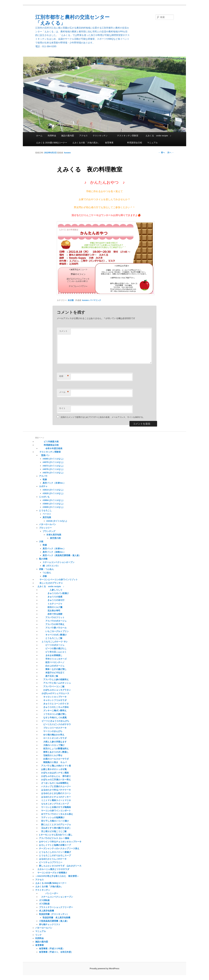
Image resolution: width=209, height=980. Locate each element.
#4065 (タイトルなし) (53, 459)
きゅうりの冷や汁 (52, 600)
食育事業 (109, 143)
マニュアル (152, 143)
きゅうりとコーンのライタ (54, 704)
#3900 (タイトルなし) (53, 504)
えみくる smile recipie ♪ (157, 136)
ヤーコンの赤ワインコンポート (55, 811)
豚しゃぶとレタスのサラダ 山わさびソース (60, 866)
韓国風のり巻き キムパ (53, 762)
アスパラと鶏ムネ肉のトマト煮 (55, 766)
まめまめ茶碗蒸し (51, 655)
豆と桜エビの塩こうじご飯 (53, 831)
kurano (67, 153)
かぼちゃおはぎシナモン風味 (54, 773)
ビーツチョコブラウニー (51, 862)
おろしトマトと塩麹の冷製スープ (55, 845)
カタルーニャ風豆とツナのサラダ (52, 869)
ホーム (39, 136)
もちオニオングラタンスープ (54, 804)
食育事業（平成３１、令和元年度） (56, 952)
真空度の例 (55, 538)
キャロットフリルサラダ (53, 700)
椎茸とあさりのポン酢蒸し (54, 752)
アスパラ (43, 476)
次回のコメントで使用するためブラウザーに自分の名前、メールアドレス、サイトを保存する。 (103, 417)
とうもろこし (45, 510)
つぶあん (47, 573)
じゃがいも (44, 497)
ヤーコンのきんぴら (51, 731)
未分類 (71, 300)
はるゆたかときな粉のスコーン (55, 793)
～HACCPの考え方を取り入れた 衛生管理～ (57, 876)
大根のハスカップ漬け (52, 745)
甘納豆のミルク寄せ (51, 755)
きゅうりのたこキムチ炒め (54, 707)
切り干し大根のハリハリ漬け (54, 821)
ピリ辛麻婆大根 (47, 442)
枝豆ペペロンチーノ (52, 662)
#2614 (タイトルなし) (53, 490)
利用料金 (52, 136)
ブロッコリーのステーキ (53, 728)
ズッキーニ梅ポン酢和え (53, 711)
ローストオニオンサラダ (53, 738)
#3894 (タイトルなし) (53, 500)
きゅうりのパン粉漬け (54, 593)
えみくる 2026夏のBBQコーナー (52, 143)
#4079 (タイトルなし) (53, 473)
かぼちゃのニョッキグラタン (55, 690)
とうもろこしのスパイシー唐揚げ (55, 852)
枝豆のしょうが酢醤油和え (54, 749)
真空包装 (50, 517)
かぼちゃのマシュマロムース (54, 693)
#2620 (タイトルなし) (53, 493)
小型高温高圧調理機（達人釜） (54, 921)
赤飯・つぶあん (46, 569)
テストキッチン (100, 136)
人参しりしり (51, 590)
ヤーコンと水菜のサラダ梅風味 (55, 807)
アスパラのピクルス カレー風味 (54, 838)
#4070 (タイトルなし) (53, 462)
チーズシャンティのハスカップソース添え (59, 848)
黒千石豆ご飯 (49, 676)
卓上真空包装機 (46, 911)
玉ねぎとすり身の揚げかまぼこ (55, 828)
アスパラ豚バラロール (54, 628)
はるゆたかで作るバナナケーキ (55, 790)
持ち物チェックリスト (50, 924)
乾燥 (45, 479)
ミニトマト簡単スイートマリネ (55, 800)
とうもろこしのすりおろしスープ (55, 855)
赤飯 (45, 576)
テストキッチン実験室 (126, 136)
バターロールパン (48, 524)
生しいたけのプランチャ (49, 583)
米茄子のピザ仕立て (52, 673)
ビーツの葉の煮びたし (53, 648)
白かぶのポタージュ (52, 666)
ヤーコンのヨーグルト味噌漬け (51, 873)
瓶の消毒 (43, 559)
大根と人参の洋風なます (53, 742)
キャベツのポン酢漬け (53, 635)
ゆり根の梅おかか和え (52, 735)
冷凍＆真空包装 (54, 535)
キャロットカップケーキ (53, 697)
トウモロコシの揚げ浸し (53, 714)
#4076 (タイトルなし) (53, 469)
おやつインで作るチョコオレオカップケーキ (60, 842)
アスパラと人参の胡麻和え (54, 679)
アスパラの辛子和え (52, 624)
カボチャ (43, 486)
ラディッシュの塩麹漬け (52, 817)
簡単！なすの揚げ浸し (53, 669)
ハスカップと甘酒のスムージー (55, 786)
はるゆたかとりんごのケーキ (53, 859)
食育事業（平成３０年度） (52, 949)
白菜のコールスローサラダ (54, 759)
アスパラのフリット (52, 617)
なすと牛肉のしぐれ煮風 (53, 718)
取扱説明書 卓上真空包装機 (56, 918)
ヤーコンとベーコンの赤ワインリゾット (56, 580)
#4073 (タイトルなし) (53, 466)
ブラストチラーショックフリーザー (56, 907)
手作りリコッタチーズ (53, 659)
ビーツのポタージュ (52, 645)
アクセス (83, 136)
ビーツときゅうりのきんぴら (54, 721)
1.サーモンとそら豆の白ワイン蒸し (56, 835)
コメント (63, 331)
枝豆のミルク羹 (51, 607)
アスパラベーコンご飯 (52, 687)
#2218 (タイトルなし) (57, 521)
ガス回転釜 (44, 900)
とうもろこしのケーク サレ (53, 642)
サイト (62, 408)
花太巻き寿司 (50, 611)
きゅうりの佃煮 (51, 597)
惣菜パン (44, 455)
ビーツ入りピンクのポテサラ (55, 724)
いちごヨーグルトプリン (54, 631)
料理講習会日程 (130, 143)
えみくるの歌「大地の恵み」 (86, 143)
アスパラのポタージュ (53, 621)
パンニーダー (49, 893)
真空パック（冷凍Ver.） (54, 483)
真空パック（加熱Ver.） (54, 552)
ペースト (47, 514)
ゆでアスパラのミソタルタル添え (56, 814)
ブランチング (49, 531)
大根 (41, 542)
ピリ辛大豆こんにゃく (53, 652)
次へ (171, 153)
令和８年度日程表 (51, 448)
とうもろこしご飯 (51, 638)
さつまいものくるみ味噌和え (54, 783)
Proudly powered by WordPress (104, 969)
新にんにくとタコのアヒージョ (55, 824)
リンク (38, 935)
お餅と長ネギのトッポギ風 (53, 769)
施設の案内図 (68, 136)
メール (64, 392)
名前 (64, 376)
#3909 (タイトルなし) (53, 507)
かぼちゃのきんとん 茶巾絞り (55, 776)
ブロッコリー (45, 528)
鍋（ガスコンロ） (51, 566)
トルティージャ (51, 604)
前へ (162, 153)
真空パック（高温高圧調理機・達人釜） (62, 555)
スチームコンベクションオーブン (59, 562)
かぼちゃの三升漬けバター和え (55, 780)
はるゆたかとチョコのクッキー (55, 797)
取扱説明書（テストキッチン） (54, 914)
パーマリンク (95, 300)
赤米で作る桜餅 (51, 614)
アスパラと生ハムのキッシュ (55, 683)
